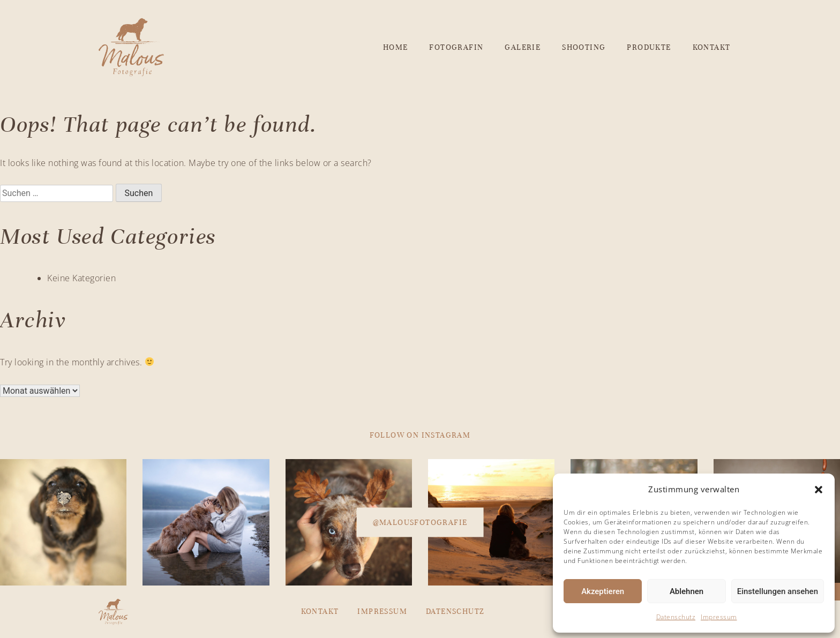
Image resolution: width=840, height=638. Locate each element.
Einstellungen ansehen (778, 591)
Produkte (649, 47)
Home (396, 47)
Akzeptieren (603, 591)
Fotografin (456, 47)
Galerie (523, 47)
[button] (819, 490)
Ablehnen (687, 591)
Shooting (584, 47)
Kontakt (712, 47)
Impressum (719, 617)
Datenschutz (676, 617)
